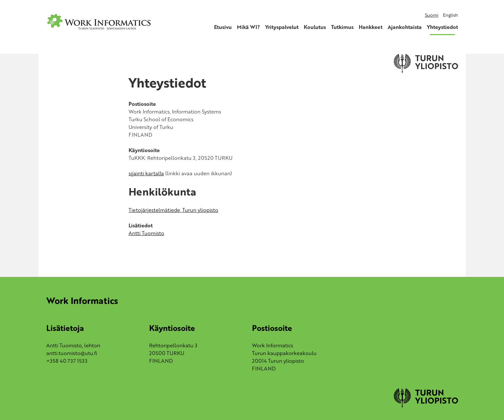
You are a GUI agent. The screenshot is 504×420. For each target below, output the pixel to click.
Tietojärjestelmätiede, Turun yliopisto (173, 210)
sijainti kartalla (146, 173)
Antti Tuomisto (146, 233)
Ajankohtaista (405, 27)
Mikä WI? (248, 27)
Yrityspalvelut (282, 27)
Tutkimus (342, 27)
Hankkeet (371, 27)
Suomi (432, 15)
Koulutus (315, 27)
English (450, 15)
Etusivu (223, 27)
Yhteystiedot (442, 27)
